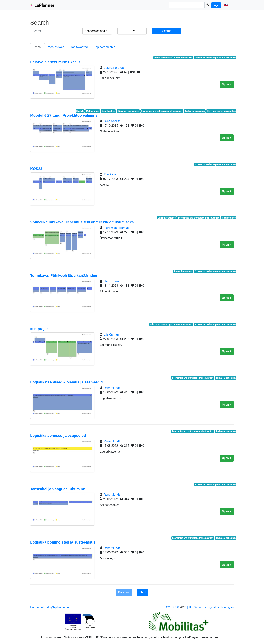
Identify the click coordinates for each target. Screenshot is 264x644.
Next (143, 592)
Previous (124, 592)
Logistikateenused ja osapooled (58, 436)
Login (216, 5)
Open (227, 84)
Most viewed (56, 47)
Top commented (105, 47)
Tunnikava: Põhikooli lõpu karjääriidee (64, 275)
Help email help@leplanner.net (50, 607)
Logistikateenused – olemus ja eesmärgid (67, 382)
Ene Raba (110, 174)
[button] (228, 5)
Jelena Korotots (114, 68)
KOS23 (36, 169)
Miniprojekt (40, 329)
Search (167, 31)
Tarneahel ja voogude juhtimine (58, 489)
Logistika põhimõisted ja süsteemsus (63, 542)
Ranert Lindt (112, 388)
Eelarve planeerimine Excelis (55, 62)
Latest (37, 47)
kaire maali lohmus (116, 228)
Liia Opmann (112, 335)
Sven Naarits (112, 121)
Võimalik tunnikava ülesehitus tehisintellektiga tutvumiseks (82, 222)
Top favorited (79, 47)
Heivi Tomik (112, 281)
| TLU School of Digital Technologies (210, 607)
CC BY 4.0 (173, 607)
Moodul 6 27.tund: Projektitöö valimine (64, 115)
